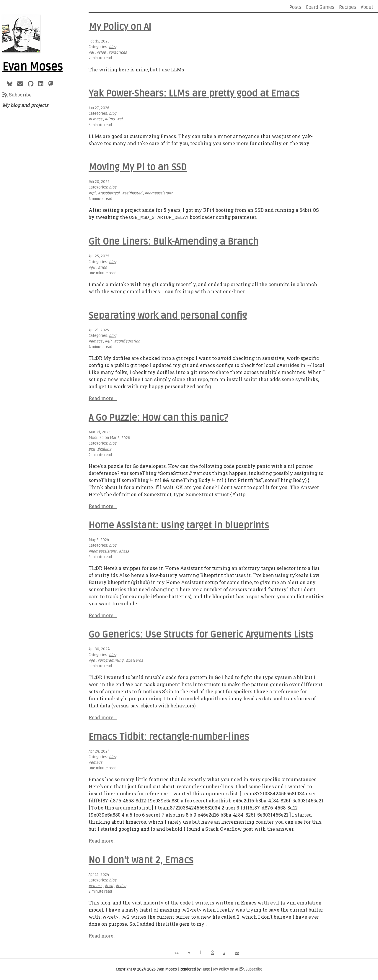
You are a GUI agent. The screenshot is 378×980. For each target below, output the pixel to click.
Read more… (103, 398)
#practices (118, 53)
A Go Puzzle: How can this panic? (158, 417)
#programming (110, 660)
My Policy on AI (120, 27)
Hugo (206, 969)
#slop (101, 53)
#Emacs (95, 119)
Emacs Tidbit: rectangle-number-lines (169, 736)
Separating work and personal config (168, 315)
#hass (124, 551)
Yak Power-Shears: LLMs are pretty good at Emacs (194, 93)
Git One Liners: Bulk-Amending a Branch (173, 241)
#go (92, 448)
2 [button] (212, 952)
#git (92, 267)
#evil (109, 885)
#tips (102, 267)
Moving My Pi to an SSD (138, 167)
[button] (177, 952)
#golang (104, 448)
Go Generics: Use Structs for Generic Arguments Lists (201, 634)
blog (113, 47)
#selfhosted (132, 193)
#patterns (135, 660)
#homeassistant (159, 193)
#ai (91, 53)
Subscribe (17, 95)
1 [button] (201, 952)
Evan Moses (32, 67)
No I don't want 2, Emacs (141, 859)
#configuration (127, 341)
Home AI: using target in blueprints (179, 525)
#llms (110, 119)
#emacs (95, 341)
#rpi (92, 193)
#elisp (121, 885)
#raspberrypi (109, 193)
